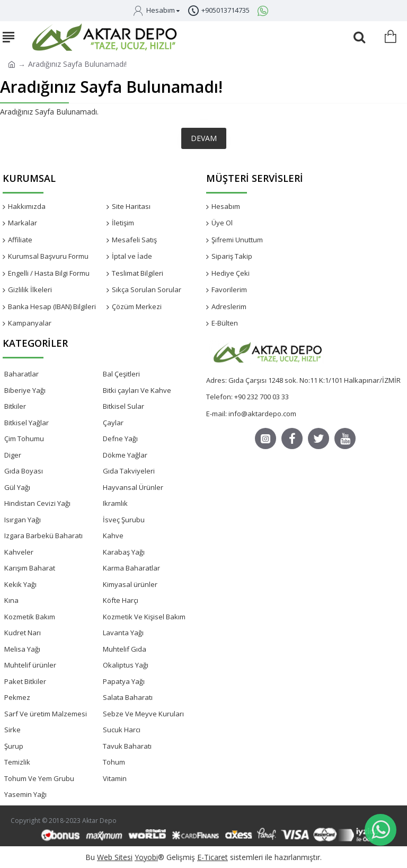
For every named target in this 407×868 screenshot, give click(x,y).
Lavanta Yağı (123, 633)
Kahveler (19, 552)
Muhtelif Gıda (125, 649)
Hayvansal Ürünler (133, 487)
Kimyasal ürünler (130, 584)
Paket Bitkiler (25, 681)
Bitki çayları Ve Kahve (137, 390)
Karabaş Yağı (124, 552)
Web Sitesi (115, 857)
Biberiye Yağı (25, 390)
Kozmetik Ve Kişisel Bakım (144, 617)
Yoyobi (146, 857)
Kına (11, 600)
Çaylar (113, 423)
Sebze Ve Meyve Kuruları (143, 714)
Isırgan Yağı (23, 520)
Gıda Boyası (24, 471)
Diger (13, 455)
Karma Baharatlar (131, 568)
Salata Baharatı (128, 697)
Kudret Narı (23, 633)
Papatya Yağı (124, 681)
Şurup (14, 746)
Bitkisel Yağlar (26, 423)
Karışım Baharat (30, 568)
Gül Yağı (17, 487)
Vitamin (115, 778)
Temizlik (17, 762)
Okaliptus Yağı (126, 665)
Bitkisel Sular (123, 406)
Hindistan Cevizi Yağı (37, 503)
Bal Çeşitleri (121, 374)
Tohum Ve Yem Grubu (39, 778)
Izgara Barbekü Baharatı (43, 536)
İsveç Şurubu (124, 520)
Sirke (12, 730)
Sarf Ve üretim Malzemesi (46, 714)
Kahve (113, 536)
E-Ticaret (213, 857)
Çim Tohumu (24, 439)
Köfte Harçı (121, 600)
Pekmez (17, 697)
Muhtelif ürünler (30, 665)
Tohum (114, 762)
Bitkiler (15, 406)
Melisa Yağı (22, 649)
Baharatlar (21, 374)
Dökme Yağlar (125, 455)
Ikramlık (115, 503)
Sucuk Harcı (122, 730)
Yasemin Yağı (25, 794)
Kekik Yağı (20, 584)
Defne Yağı (120, 439)
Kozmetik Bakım (30, 617)
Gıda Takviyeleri (129, 471)
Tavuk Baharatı (127, 746)
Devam (204, 138)
